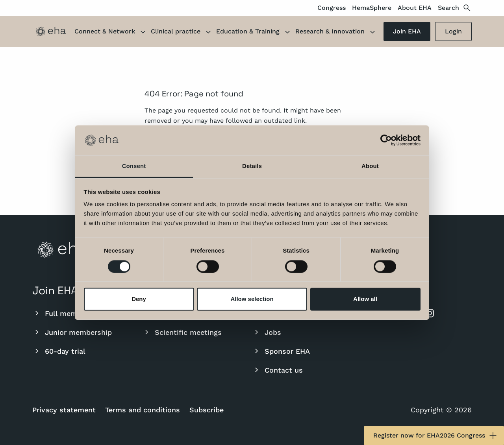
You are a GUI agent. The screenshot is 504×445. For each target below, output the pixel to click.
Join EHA (407, 31)
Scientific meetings (182, 332)
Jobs (267, 332)
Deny (139, 299)
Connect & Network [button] (111, 32)
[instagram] (430, 313)
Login (453, 31)
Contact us (277, 370)
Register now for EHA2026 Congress (435, 436)
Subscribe (207, 410)
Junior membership (72, 332)
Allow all (365, 299)
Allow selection (252, 299)
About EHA (415, 8)
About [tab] (370, 166)
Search (455, 8)
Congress (332, 8)
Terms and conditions (143, 410)
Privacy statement (64, 410)
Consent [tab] (134, 166)
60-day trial (59, 351)
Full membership (68, 313)
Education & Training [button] (254, 32)
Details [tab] (252, 166)
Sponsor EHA (281, 351)
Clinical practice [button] (182, 32)
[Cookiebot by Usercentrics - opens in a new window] (386, 140)
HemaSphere (372, 8)
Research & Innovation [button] (336, 32)
